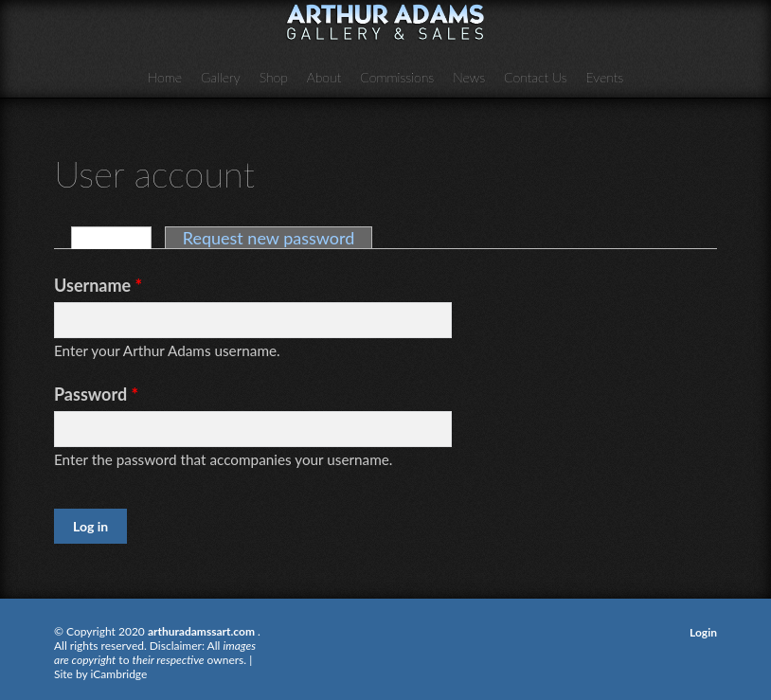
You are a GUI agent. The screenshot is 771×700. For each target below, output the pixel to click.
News (469, 77)
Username (98, 285)
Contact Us (536, 77)
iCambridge (119, 674)
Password (96, 394)
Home (165, 77)
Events (605, 77)
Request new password (269, 238)
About (324, 77)
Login (703, 632)
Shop (274, 77)
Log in (120, 238)
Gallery (221, 77)
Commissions (397, 77)
